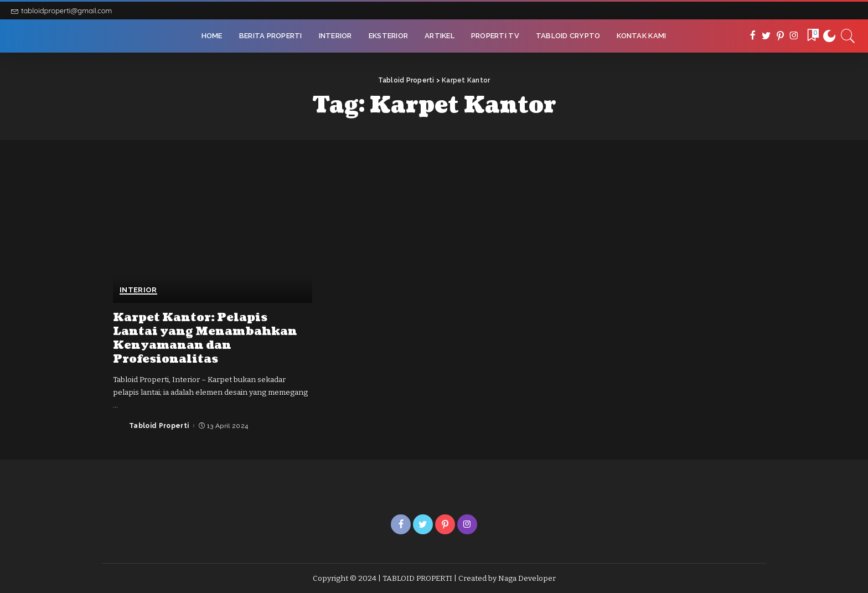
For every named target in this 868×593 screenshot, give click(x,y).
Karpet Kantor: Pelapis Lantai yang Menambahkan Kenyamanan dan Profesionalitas (205, 339)
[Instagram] (794, 36)
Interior (138, 290)
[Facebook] (753, 36)
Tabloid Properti (159, 426)
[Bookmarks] (812, 36)
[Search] (848, 36)
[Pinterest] (780, 36)
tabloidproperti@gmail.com (61, 11)
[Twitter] (766, 36)
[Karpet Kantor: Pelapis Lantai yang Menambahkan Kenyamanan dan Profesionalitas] (213, 235)
